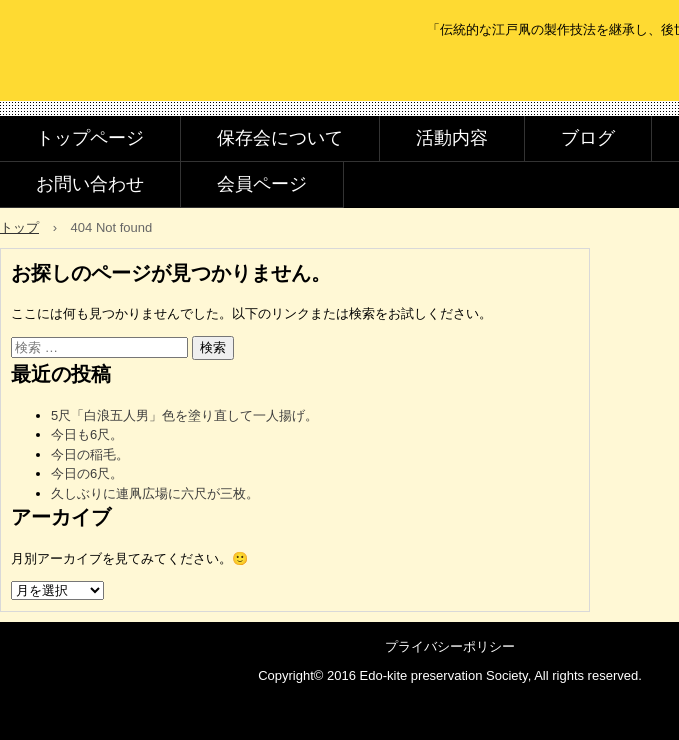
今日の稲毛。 (90, 454)
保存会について (280, 138)
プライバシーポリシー (450, 646)
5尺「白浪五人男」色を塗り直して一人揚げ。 (184, 415)
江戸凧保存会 (143, 72)
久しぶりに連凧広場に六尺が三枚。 (155, 493)
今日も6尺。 (87, 434)
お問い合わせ (90, 184)
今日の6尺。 (87, 473)
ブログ (588, 138)
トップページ (90, 138)
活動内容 (452, 138)
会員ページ (262, 184)
